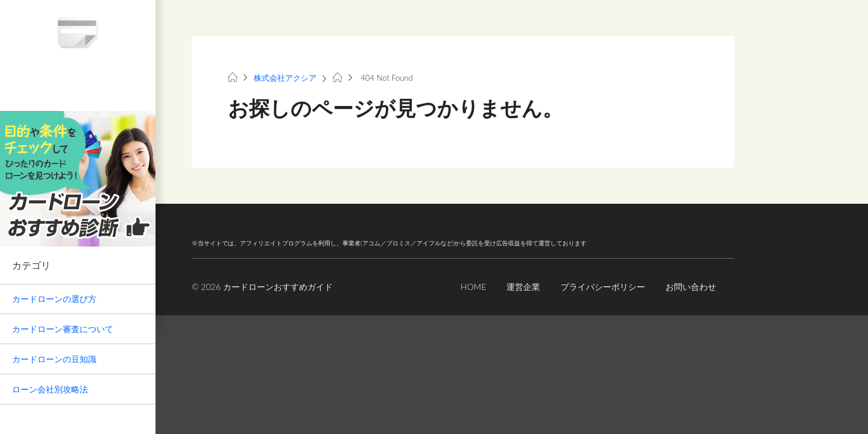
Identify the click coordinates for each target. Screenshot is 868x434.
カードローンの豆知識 (54, 359)
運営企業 (523, 287)
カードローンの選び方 (54, 299)
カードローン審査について (63, 329)
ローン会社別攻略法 (50, 389)
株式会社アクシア (285, 78)
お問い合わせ (691, 287)
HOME (473, 287)
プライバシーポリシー (603, 287)
